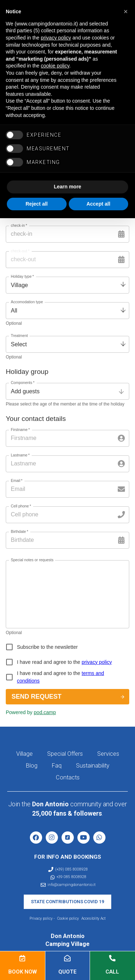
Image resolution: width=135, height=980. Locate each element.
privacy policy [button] (56, 38)
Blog (32, 766)
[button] (126, 11)
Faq (57, 766)
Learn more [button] (67, 187)
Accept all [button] (98, 204)
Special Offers (65, 754)
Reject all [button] (37, 204)
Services (108, 754)
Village (24, 754)
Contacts (68, 777)
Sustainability (93, 766)
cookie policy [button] (55, 66)
